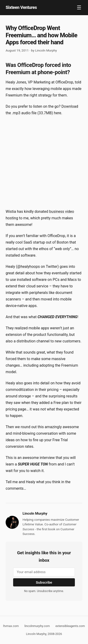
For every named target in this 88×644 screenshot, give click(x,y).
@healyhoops (29, 267)
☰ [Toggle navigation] (79, 8)
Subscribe (44, 582)
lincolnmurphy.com (37, 626)
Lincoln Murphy (46, 50)
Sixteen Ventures (21, 7)
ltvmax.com (11, 626)
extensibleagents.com (70, 626)
